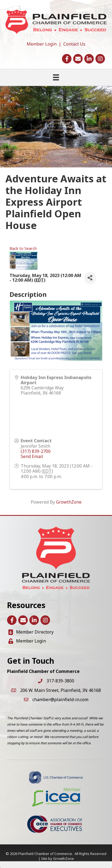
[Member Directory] (31, 632)
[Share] (90, 278)
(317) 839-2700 (36, 451)
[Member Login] (27, 641)
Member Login (42, 44)
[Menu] (56, 77)
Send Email (32, 456)
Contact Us (74, 44)
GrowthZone (69, 502)
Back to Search (23, 248)
